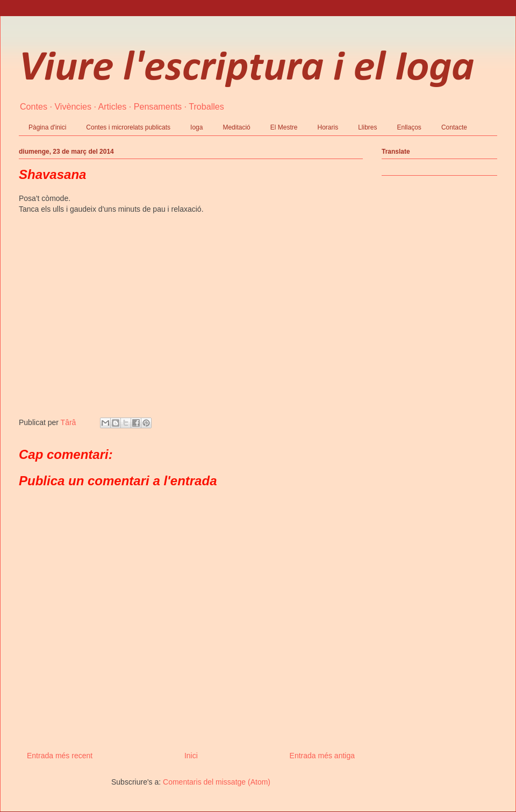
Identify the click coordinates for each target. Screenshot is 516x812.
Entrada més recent (60, 756)
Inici (191, 756)
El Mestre (284, 127)
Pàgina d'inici (47, 127)
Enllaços (409, 127)
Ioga (196, 127)
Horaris (328, 127)
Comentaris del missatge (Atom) (217, 782)
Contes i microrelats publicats (128, 127)
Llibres (367, 127)
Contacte (454, 127)
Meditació (236, 127)
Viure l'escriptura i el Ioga (246, 69)
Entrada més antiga (322, 756)
